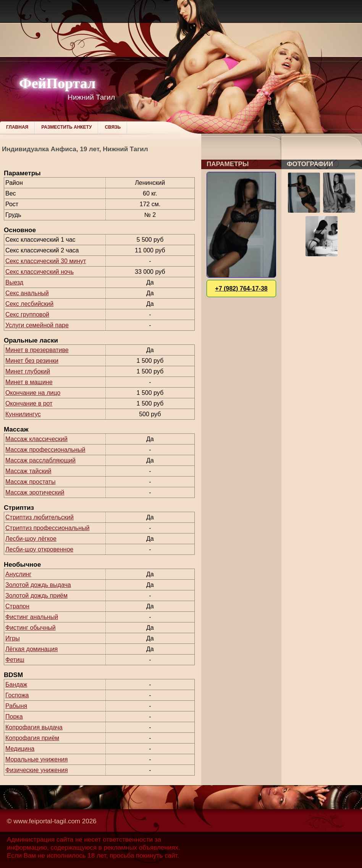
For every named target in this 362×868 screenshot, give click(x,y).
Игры (13, 638)
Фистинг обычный (31, 628)
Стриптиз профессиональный (47, 528)
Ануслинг (18, 574)
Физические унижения (37, 770)
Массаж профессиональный (45, 450)
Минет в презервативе (37, 350)
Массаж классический (36, 439)
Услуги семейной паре (37, 325)
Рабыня (16, 706)
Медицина (20, 749)
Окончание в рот (29, 403)
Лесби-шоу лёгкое (31, 539)
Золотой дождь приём (36, 596)
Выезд (14, 282)
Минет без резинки (32, 361)
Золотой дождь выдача (38, 585)
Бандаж (16, 685)
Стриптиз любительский (40, 517)
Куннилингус (23, 414)
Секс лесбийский (29, 304)
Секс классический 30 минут (46, 261)
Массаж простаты (30, 482)
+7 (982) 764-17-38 (241, 289)
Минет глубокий (28, 371)
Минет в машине (29, 382)
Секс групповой (27, 314)
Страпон (17, 606)
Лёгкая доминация (32, 649)
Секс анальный (27, 293)
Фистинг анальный (32, 617)
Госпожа (17, 695)
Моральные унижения (36, 759)
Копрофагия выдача (34, 727)
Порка (14, 717)
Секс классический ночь (40, 272)
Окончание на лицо (33, 393)
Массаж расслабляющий (40, 460)
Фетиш (15, 660)
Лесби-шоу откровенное (39, 549)
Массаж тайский (28, 471)
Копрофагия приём (32, 738)
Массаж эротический (35, 492)
